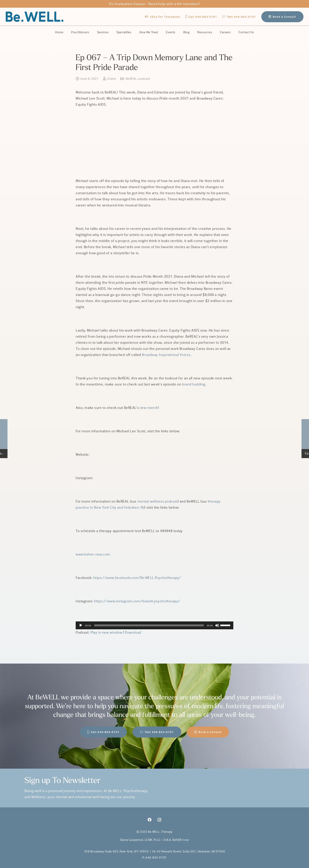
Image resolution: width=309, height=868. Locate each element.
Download (133, 632)
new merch (149, 408)
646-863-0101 (156, 857)
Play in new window (106, 632)
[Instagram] (159, 820)
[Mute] (217, 625)
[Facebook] (150, 820)
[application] (154, 625)
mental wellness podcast (158, 501)
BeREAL (131, 79)
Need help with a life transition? (174, 4)
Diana (112, 79)
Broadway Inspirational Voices (166, 355)
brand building (194, 384)
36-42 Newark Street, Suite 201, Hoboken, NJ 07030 (188, 851)
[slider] (149, 625)
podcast (144, 79)
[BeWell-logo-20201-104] (35, 17)
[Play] (81, 625)
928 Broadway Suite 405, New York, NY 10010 (116, 851)
